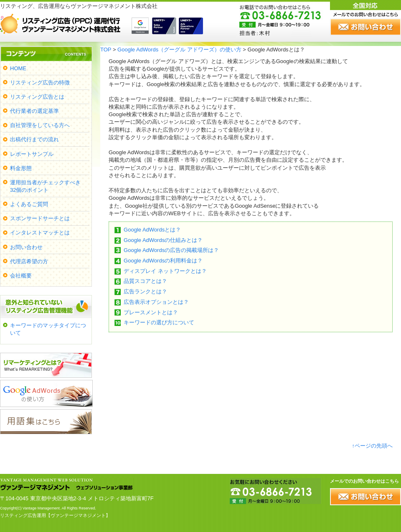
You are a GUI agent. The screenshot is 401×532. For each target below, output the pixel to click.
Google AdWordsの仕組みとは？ (163, 240)
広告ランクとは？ (145, 291)
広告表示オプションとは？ (156, 302)
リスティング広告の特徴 (40, 83)
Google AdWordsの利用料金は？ (163, 261)
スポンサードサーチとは (40, 218)
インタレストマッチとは (40, 233)
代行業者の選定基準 (34, 111)
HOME (18, 68)
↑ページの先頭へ (373, 446)
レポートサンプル (32, 154)
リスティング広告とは (37, 97)
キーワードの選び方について (159, 322)
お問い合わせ (26, 247)
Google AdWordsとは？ (152, 230)
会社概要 (21, 276)
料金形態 (21, 168)
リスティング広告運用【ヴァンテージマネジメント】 (55, 515)
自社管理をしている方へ (40, 125)
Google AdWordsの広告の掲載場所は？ (171, 250)
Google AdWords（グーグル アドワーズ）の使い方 (179, 50)
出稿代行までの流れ (34, 139)
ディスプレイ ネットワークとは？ (165, 271)
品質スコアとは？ (145, 281)
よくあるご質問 (29, 204)
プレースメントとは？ (151, 312)
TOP (106, 50)
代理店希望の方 (29, 261)
